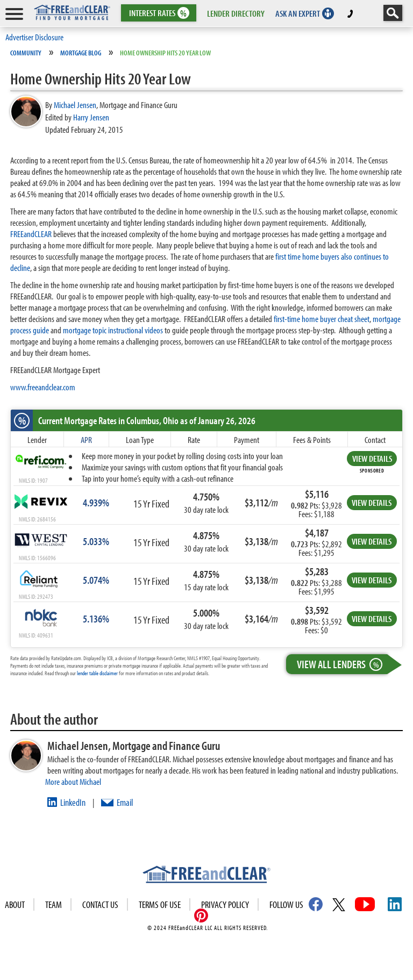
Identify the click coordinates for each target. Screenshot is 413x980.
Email (125, 802)
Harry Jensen (91, 117)
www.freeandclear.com (43, 387)
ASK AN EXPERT (298, 13)
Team (54, 904)
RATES (158, 13)
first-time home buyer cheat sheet (322, 319)
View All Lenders (342, 664)
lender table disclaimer (97, 673)
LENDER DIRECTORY (236, 13)
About (15, 904)
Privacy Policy (225, 904)
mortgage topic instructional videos (113, 330)
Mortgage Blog (81, 53)
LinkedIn (73, 802)
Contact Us (100, 904)
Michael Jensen (75, 105)
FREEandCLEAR (31, 234)
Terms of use (160, 904)
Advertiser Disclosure (34, 37)
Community (26, 53)
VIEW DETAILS (372, 458)
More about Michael (73, 781)
